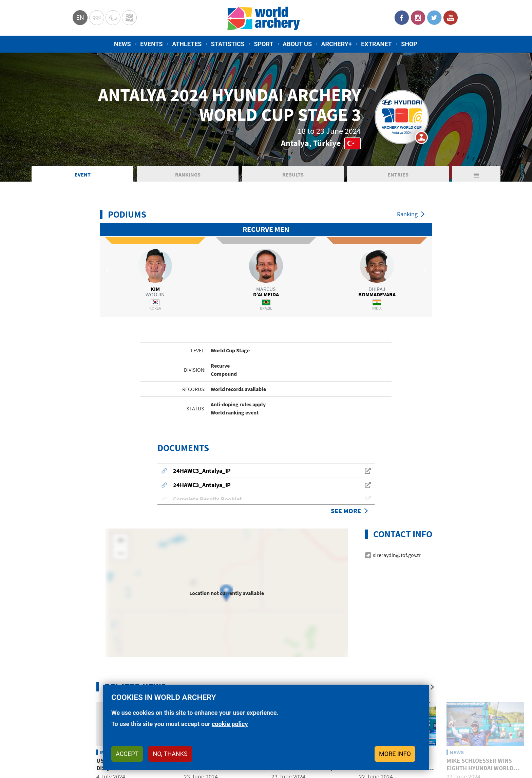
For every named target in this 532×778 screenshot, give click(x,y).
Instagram (418, 18)
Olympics (97, 18)
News (122, 44)
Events (151, 44)
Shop (409, 44)
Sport (263, 44)
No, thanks (170, 754)
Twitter (434, 18)
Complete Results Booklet (207, 486)
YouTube (451, 18)
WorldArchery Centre (129, 18)
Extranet (376, 44)
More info (395, 754)
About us (297, 44)
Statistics (228, 44)
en (80, 17)
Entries (398, 174)
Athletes (187, 44)
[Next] (432, 674)
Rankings (188, 174)
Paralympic (113, 18)
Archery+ (336, 44)
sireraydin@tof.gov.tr (397, 542)
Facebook (402, 18)
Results (293, 174)
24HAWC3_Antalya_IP (202, 457)
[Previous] (419, 674)
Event (83, 174)
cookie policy (230, 724)
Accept (127, 754)
